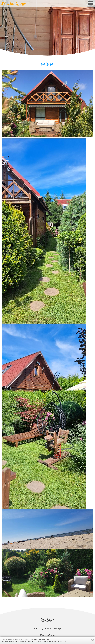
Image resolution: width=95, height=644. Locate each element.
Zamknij (93, 640)
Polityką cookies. (45, 639)
